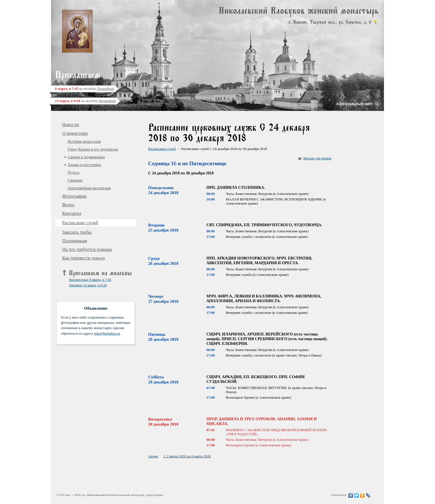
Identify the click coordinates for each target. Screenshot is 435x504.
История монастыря (84, 141)
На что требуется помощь (87, 249)
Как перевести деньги (84, 258)
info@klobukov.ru (107, 334)
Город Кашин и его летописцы (93, 149)
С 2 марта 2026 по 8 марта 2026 (187, 456)
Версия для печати (317, 158)
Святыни (75, 180)
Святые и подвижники (86, 157)
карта (376, 22)
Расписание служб (80, 223)
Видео (68, 205)
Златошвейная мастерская (89, 188)
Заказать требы (77, 232)
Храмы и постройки (84, 165)
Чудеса (74, 172)
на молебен (84, 89)
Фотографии (74, 196)
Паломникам (75, 241)
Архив (153, 456)
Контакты (72, 213)
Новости (70, 125)
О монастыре (75, 133)
